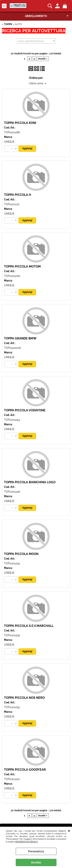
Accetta (36, 862)
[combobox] (36, 41)
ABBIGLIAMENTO (36, 16)
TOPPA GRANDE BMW (20, 338)
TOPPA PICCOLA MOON (21, 554)
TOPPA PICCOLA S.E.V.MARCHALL (29, 626)
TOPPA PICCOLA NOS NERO (24, 698)
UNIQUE (9, 142)
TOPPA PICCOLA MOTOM (22, 266)
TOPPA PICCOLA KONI (20, 123)
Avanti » (43, 59)
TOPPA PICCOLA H (18, 195)
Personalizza (36, 851)
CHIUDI (69, 831)
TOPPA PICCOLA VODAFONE (25, 410)
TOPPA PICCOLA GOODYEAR (25, 770)
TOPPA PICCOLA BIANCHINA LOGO (30, 482)
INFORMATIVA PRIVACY (26, 842)
